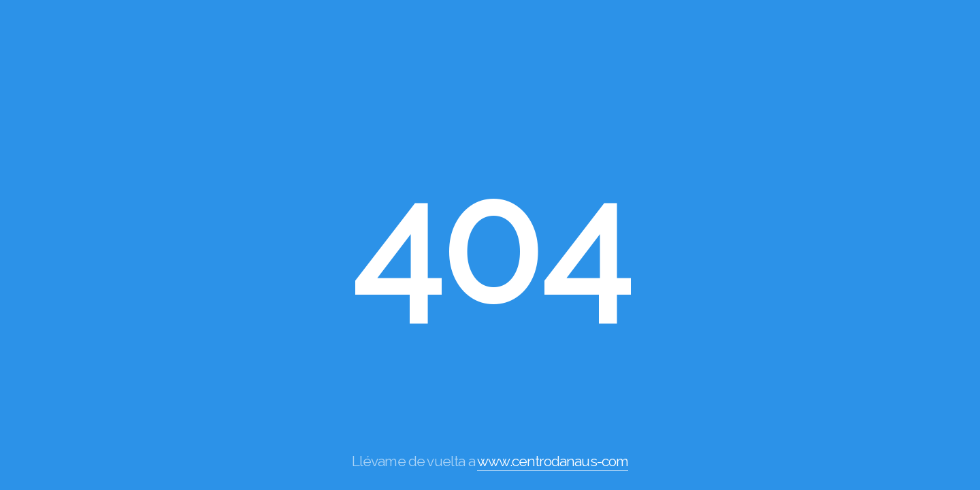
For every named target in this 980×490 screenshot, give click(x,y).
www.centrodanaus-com (553, 461)
